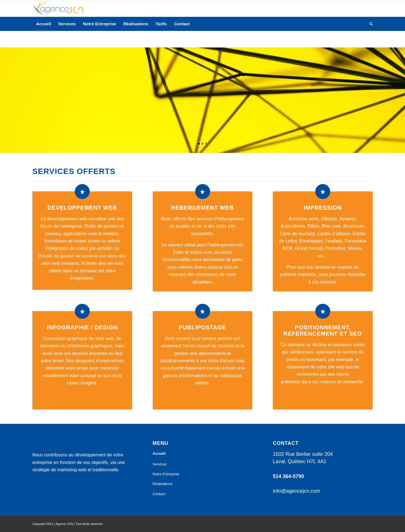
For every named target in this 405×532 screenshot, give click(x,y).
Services (160, 464)
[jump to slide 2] (202, 144)
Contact (159, 494)
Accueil (159, 453)
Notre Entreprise (166, 474)
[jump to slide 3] (206, 144)
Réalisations (163, 484)
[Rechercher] (369, 24)
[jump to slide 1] (199, 144)
